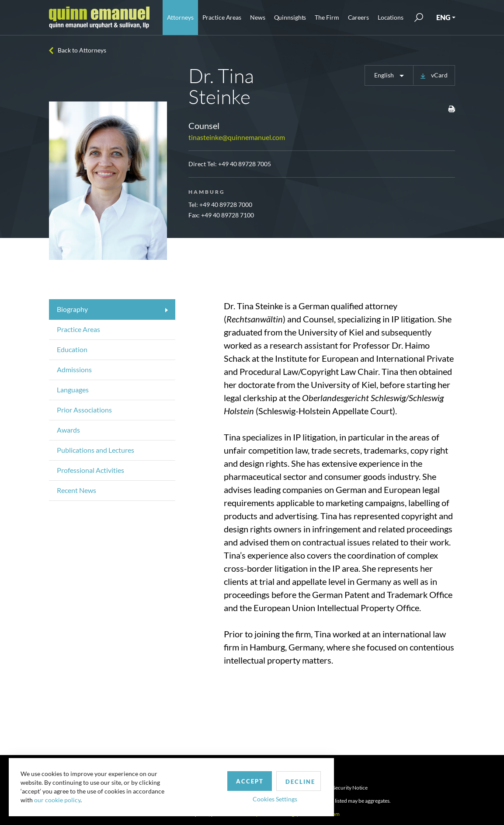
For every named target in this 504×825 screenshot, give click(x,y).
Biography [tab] (72, 309)
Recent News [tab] (76, 490)
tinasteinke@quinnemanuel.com (237, 137)
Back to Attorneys (82, 50)
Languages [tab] (73, 390)
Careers (358, 17)
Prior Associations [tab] (84, 410)
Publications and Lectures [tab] (96, 450)
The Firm (327, 17)
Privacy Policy (306, 788)
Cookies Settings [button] (228, 796)
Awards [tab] (68, 430)
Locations (391, 17)
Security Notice (350, 788)
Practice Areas (222, 17)
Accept (203, 778)
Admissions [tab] (74, 369)
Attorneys (180, 17)
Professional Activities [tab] (90, 470)
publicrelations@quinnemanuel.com (298, 814)
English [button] (385, 75)
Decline (255, 779)
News (258, 17)
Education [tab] (72, 349)
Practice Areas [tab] (78, 329)
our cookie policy (59, 799)
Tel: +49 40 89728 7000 (220, 205)
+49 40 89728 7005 (245, 164)
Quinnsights (290, 17)
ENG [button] (443, 17)
